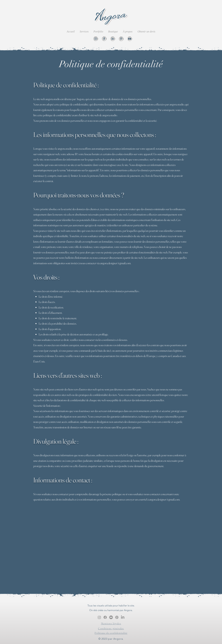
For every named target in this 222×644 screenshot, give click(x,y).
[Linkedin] (113, 39)
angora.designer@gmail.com (115, 263)
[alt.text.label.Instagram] (99, 617)
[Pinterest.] (117, 617)
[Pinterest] (121, 39)
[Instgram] (96, 39)
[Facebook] (104, 39)
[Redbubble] (130, 39)
